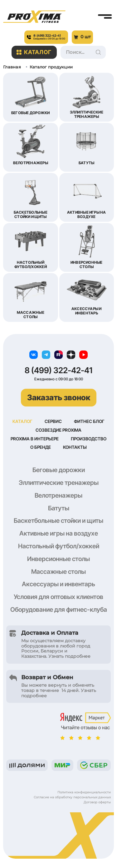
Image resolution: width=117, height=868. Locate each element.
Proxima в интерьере (35, 439)
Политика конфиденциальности (84, 792)
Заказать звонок (59, 397)
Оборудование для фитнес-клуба (59, 610)
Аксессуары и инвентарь (58, 584)
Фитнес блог (89, 421)
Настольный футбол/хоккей (59, 546)
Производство (89, 439)
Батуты (59, 508)
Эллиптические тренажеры (59, 483)
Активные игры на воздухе (59, 533)
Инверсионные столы (58, 559)
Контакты (75, 447)
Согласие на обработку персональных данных (72, 797)
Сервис (53, 421)
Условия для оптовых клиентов (58, 597)
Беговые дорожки (59, 470)
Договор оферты (97, 802)
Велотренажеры (58, 495)
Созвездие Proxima (58, 430)
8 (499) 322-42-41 (58, 370)
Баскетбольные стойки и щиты (58, 521)
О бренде (41, 447)
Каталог (34, 52)
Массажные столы (58, 572)
